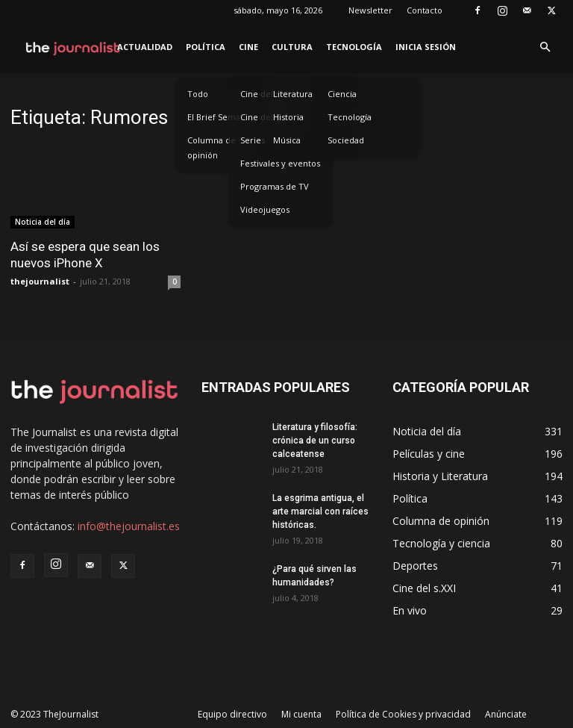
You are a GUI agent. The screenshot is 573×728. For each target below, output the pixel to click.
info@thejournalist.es (129, 526)
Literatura (293, 94)
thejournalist (40, 281)
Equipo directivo (232, 714)
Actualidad (145, 47)
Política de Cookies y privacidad (403, 714)
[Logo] (73, 47)
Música (287, 140)
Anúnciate (506, 714)
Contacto (425, 10)
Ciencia (342, 94)
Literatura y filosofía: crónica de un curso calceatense (315, 441)
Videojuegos (265, 209)
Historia (288, 117)
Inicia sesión (426, 47)
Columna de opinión (212, 147)
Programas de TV (275, 186)
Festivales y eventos (280, 163)
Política (206, 47)
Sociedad (346, 140)
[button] (545, 47)
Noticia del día (43, 222)
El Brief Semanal (220, 117)
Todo (198, 94)
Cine (248, 47)
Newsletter (370, 10)
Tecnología (354, 47)
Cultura (292, 47)
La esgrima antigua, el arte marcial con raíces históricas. (320, 511)
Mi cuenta (301, 714)
